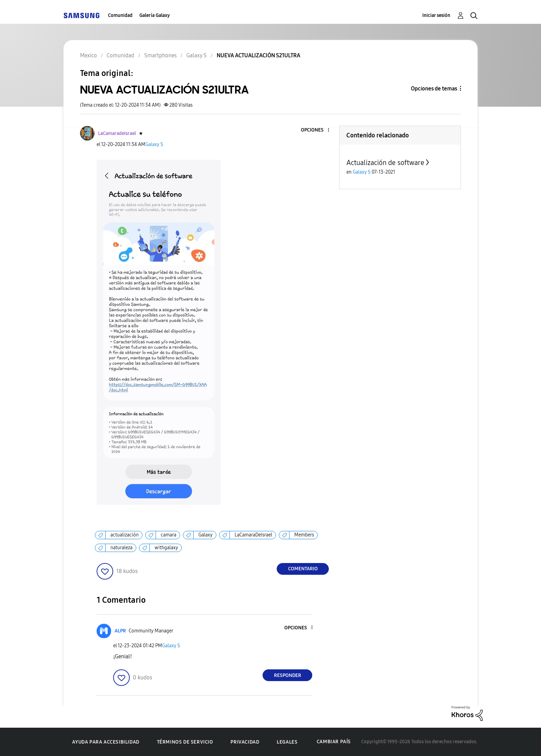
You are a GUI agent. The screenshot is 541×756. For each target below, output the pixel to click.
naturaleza (121, 548)
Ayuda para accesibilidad (106, 742)
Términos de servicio (185, 742)
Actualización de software (385, 163)
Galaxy (205, 535)
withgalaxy (166, 548)
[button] (317, 130)
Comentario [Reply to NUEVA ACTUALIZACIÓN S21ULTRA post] (303, 569)
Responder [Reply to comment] (288, 675)
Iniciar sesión (436, 15)
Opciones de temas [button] (434, 89)
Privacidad (245, 742)
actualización (125, 535)
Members (304, 535)
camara (169, 535)
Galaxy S (154, 144)
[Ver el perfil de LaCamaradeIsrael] (117, 133)
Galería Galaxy (155, 15)
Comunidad (120, 15)
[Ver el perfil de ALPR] (120, 631)
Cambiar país (334, 742)
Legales (287, 742)
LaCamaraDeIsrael (253, 535)
